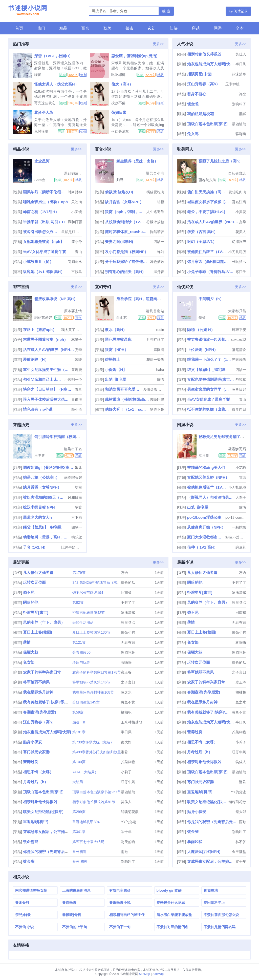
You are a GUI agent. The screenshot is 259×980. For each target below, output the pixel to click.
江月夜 (204, 455)
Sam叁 (40, 180)
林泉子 (77, 340)
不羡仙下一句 (120, 927)
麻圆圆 (159, 350)
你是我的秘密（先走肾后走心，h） (53, 852)
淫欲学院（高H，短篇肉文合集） (144, 299)
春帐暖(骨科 (72, 915)
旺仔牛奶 (128, 782)
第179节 (79, 573)
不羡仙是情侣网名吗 (220, 927)
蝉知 (161, 252)
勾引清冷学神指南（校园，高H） (62, 437)
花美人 (241, 232)
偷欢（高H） (122, 84)
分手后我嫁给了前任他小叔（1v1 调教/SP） (127, 262)
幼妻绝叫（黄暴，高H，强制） (47, 537)
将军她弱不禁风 (36, 682)
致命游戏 (31, 842)
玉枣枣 (40, 455)
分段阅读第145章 (86, 702)
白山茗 (122, 318)
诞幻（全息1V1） (202, 242)
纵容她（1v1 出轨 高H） (44, 272)
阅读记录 (241, 11)
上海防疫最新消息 (76, 890)
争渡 (78, 507)
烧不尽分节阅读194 (88, 593)
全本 (240, 28)
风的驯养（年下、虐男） (44, 622)
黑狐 (243, 114)
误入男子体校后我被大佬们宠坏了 (47, 399)
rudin (160, 330)
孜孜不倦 (118, 103)
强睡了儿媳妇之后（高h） (221, 161)
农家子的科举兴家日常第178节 (96, 672)
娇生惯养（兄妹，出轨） (137, 161)
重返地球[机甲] (36, 822)
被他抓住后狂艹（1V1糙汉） (207, 252)
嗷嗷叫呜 (157, 400)
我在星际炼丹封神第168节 (93, 692)
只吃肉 (77, 202)
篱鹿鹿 (77, 370)
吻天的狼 (128, 842)
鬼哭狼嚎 (41, 131)
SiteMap (144, 974)
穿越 (196, 28)
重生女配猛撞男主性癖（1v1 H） (47, 370)
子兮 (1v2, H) (34, 547)
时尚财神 (75, 192)
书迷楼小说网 (28, 11)
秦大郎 (126, 742)
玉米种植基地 (236, 84)
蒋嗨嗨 (241, 134)
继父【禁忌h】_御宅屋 (207, 370)
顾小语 (77, 409)
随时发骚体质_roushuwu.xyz (127, 232)
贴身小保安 (33, 742)
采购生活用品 (83, 622)
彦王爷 (126, 672)
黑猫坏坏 (128, 652)
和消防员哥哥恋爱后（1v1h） (124, 389)
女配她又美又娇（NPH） (208, 477)
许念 (243, 94)
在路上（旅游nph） (40, 330)
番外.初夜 (80, 862)
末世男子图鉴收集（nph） (46, 339)
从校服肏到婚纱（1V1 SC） (125, 222)
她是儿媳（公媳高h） (41, 477)
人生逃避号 (155, 212)
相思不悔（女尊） (38, 772)
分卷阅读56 (81, 652)
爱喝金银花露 (154, 389)
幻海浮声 (239, 242)
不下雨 (77, 517)
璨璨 (38, 75)
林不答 (241, 842)
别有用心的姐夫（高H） (125, 272)
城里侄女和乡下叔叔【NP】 (209, 202)
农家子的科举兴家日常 (42, 672)
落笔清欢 (239, 350)
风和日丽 (75, 222)
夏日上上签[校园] (38, 632)
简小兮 (77, 242)
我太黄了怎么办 (72, 330)
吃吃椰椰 (118, 75)
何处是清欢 (120, 131)
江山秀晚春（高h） (203, 84)
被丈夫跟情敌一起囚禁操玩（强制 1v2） (209, 339)
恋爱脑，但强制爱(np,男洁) (134, 56)
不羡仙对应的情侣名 (172, 927)
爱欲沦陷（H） (36, 359)
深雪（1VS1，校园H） (53, 56)
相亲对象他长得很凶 (204, 54)
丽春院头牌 (207, 180)
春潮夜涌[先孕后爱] (39, 712)
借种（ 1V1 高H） (202, 547)
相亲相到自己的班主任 (127, 915)
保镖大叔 (31, 652)
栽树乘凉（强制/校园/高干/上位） (127, 399)
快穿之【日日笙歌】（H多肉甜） (48, 389)
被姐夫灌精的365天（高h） (45, 497)
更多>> (158, 44)
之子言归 (128, 682)
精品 (63, 28)
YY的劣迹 (129, 822)
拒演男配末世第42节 (89, 613)
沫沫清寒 (239, 74)
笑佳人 (241, 54)
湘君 (124, 752)
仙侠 (174, 28)
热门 (41, 28)
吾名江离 (239, 202)
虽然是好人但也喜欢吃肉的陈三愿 (72, 232)
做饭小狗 (128, 632)
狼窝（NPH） (117, 350)
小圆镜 (77, 212)
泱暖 (78, 360)
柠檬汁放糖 (155, 222)
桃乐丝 (77, 537)
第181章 (79, 732)
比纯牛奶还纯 (72, 547)
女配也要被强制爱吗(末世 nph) (211, 379)
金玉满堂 (239, 852)
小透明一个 (73, 380)
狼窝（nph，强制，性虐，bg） (125, 212)
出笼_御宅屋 (115, 379)
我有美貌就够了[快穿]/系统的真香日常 (55, 702)
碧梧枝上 (113, 359)
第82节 (78, 602)
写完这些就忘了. (45, 103)
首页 (19, 28)
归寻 (120, 180)
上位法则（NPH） (203, 350)
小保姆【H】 (116, 370)
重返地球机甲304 (86, 822)
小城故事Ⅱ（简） (38, 262)
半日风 (241, 64)
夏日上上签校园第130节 (91, 632)
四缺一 (159, 242)
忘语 (124, 573)
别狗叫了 (239, 104)
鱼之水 (126, 692)
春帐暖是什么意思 (171, 903)
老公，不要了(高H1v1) (206, 212)
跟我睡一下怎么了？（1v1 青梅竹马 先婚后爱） (209, 359)
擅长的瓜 (128, 582)
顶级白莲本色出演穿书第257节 (96, 792)
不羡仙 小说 (25, 927)
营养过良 (31, 762)
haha (160, 370)
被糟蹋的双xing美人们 (206, 467)
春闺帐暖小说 (120, 903)
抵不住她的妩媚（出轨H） (209, 409)
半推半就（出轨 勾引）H (44, 222)
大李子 (241, 497)
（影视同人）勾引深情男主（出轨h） (211, 497)
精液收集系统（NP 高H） (56, 299)
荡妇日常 (119, 112)
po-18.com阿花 (236, 517)
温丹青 (159, 272)
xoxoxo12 (239, 340)
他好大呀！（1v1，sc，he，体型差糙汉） (127, 409)
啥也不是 (157, 409)
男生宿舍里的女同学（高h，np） (209, 389)
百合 (85, 28)
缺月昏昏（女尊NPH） (124, 202)
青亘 (78, 389)
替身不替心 (197, 94)
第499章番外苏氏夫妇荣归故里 (96, 752)
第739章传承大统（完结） (93, 742)
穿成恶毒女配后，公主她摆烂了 (50, 832)
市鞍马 (77, 272)
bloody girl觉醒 (169, 890)
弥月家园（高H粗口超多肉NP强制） (209, 262)
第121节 (79, 642)
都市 (129, 28)
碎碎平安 (239, 330)
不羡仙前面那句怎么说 (221, 915)
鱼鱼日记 (239, 389)
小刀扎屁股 (237, 252)
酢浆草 (241, 380)
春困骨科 (22, 903)
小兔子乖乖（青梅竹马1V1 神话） (211, 272)
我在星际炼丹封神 (38, 692)
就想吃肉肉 (237, 192)
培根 (161, 202)
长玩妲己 (239, 262)
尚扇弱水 (75, 262)
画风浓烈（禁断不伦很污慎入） (45, 192)
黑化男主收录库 (118, 339)
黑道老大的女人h (37, 517)
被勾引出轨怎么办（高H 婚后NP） (42, 232)
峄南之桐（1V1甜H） (41, 212)
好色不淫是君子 (236, 537)
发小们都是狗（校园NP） (127, 252)
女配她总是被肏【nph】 (44, 242)
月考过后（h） (36, 782)
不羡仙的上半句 (75, 927)
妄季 (243, 222)
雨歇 (124, 852)
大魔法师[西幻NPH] (204, 852)
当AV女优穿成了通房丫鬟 (45, 252)
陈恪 (161, 380)
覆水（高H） (116, 330)
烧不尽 (29, 592)
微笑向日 (239, 409)
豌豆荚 (241, 547)
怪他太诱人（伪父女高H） (56, 84)
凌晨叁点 (128, 622)
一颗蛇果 (239, 527)
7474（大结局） (85, 772)
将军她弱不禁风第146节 (91, 682)
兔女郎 (193, 134)
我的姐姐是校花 (200, 114)
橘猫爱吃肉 (155, 192)
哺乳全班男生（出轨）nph (46, 202)
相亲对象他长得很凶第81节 (94, 802)
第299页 (79, 812)
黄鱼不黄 (128, 702)
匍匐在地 (211, 890)
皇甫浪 (77, 400)
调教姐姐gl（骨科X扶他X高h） (48, 467)
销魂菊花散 (130, 812)
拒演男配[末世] (200, 74)
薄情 (27, 642)
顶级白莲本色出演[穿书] (207, 124)
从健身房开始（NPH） (206, 527)
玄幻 (152, 28)
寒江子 (241, 272)
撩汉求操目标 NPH (39, 507)
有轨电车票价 (120, 890)
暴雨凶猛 (195, 842)
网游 (218, 28)
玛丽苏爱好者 (43, 318)
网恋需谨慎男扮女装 (31, 890)
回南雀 (126, 593)
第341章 (79, 832)
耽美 (107, 28)
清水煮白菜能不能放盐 (174, 915)
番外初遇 (79, 852)
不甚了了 (128, 602)
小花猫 (241, 468)
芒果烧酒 (239, 360)
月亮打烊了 (155, 340)
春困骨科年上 (214, 903)
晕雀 (202, 318)
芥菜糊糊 (128, 762)
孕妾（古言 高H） (202, 232)
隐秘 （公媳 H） (201, 330)
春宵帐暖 (69, 903)
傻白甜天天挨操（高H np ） (207, 192)
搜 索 (166, 11)
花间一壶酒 (155, 360)
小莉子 (126, 772)
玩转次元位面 (34, 582)
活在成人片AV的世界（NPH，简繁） (213, 222)
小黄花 (241, 212)
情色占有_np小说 (38, 409)
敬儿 (78, 468)
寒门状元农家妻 (36, 752)
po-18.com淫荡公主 (204, 517)
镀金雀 (193, 104)
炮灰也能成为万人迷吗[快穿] (211, 64)
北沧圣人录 (44, 112)
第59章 (78, 712)
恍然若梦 (157, 232)
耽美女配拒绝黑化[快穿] (43, 812)
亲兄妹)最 (23, 915)
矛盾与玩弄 (81, 662)
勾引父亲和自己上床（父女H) (43, 379)
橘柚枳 (126, 712)
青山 (78, 252)
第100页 (79, 762)
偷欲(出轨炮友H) (119, 192)
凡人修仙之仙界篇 (38, 572)
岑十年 (126, 832)
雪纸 (243, 477)
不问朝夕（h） (211, 299)
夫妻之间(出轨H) (119, 242)
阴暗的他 (31, 602)
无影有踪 (128, 642)
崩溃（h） (80, 722)
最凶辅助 (239, 124)
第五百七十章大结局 (88, 842)
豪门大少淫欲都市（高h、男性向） (206, 537)
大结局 (78, 782)
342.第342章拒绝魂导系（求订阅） (100, 582)
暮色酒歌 (157, 262)
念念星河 (42, 161)
